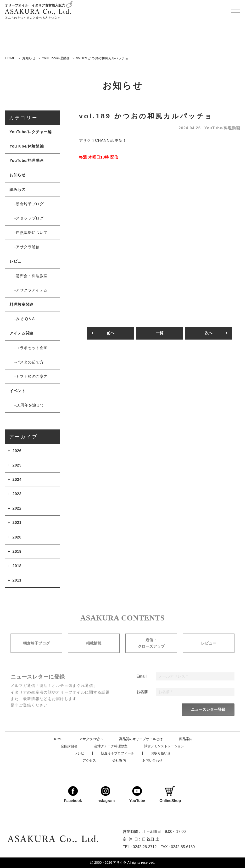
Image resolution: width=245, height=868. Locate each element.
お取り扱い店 (161, 753)
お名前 (142, 700)
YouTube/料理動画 (222, 128)
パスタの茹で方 (30, 362)
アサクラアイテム (32, 290)
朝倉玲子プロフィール (117, 753)
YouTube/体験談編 (27, 146)
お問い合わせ (152, 760)
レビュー (18, 261)
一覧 (160, 333)
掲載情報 (94, 651)
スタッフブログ (30, 218)
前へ (111, 333)
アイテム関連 (22, 333)
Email (142, 684)
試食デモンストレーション (164, 746)
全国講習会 (69, 746)
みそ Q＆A (25, 319)
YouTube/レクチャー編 (31, 132)
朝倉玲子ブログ (30, 204)
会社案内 (119, 760)
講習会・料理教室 (32, 276)
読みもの (18, 190)
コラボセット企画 (32, 348)
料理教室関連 (22, 305)
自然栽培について (32, 233)
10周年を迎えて (30, 405)
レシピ (79, 753)
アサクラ (120, 863)
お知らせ (18, 175)
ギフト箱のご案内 (32, 376)
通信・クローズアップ (151, 651)
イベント (18, 391)
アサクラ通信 (28, 247)
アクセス (89, 760)
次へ (209, 333)
